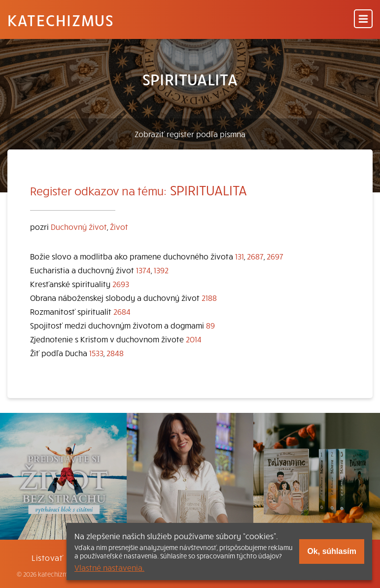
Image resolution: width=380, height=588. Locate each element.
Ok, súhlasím (332, 551)
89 (210, 325)
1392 (161, 270)
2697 (275, 256)
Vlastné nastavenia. (109, 567)
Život (119, 226)
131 (240, 256)
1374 (143, 270)
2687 (255, 256)
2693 (121, 284)
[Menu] (363, 19)
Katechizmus (61, 20)
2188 (209, 297)
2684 (122, 311)
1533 (96, 353)
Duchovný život (79, 226)
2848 (115, 353)
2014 (194, 339)
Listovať (47, 557)
